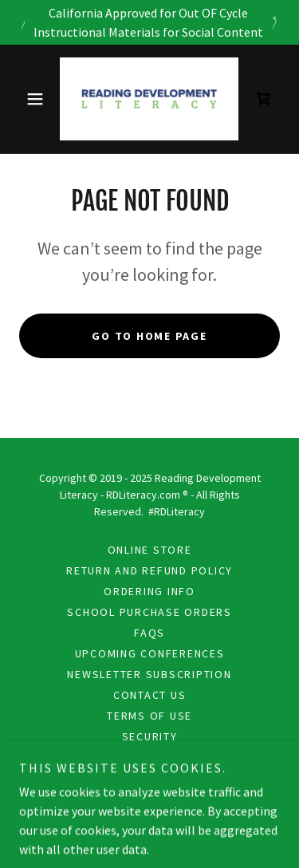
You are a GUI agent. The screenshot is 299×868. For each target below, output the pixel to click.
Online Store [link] (150, 550)
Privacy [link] (149, 757)
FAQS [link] (149, 633)
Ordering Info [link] (149, 591)
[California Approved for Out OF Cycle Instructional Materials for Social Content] (149, 22)
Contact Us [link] (150, 695)
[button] (39, 99)
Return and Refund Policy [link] (149, 570)
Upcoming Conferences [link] (150, 653)
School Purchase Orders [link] (149, 612)
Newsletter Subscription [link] (149, 674)
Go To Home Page (149, 336)
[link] (149, 99)
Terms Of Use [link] (149, 716)
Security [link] (150, 736)
